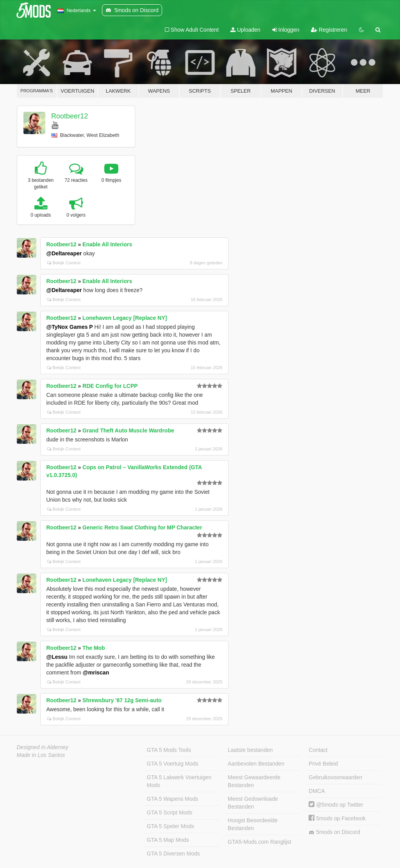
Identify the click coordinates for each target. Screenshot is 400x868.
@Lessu (57, 657)
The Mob (94, 648)
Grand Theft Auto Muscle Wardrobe (128, 430)
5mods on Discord (334, 832)
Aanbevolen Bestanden (256, 764)
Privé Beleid (323, 764)
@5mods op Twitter (336, 805)
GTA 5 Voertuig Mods (173, 764)
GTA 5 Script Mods (170, 812)
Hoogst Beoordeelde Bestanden (253, 824)
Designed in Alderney (43, 747)
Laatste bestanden (250, 750)
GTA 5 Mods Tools (169, 750)
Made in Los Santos (41, 755)
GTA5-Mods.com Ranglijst (259, 842)
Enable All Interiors (107, 244)
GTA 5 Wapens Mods (173, 799)
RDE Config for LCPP (110, 386)
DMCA (317, 791)
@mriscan (96, 673)
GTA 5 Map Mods (168, 840)
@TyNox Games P (70, 327)
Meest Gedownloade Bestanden (253, 803)
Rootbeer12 (70, 116)
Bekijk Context (64, 263)
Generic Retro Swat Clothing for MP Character (142, 527)
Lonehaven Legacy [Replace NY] (125, 318)
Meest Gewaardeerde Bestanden (254, 781)
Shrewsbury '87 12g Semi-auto (122, 700)
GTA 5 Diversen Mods (173, 854)
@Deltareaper (64, 253)
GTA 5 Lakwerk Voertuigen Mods (179, 781)
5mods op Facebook (337, 818)
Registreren (329, 30)
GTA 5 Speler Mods (171, 826)
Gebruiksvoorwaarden (335, 777)
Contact (318, 750)
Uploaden (246, 30)
